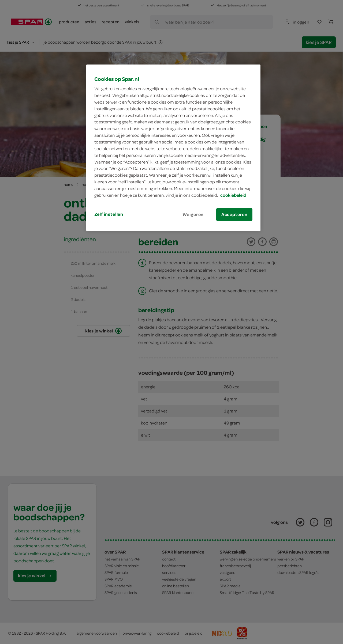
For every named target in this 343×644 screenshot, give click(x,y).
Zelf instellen (109, 214)
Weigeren (193, 214)
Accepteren (234, 214)
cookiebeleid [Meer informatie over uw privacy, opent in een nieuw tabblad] (233, 195)
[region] (173, 148)
